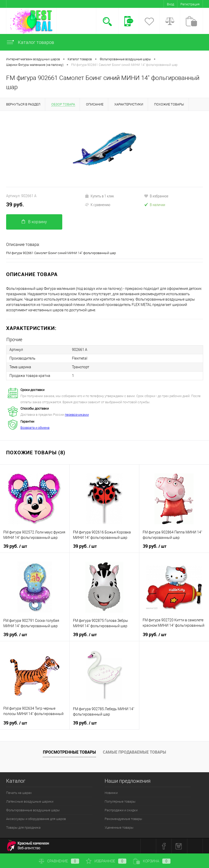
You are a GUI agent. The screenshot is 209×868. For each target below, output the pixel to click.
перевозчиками (77, 415)
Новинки (111, 793)
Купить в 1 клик (99, 196)
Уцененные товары (119, 828)
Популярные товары (120, 801)
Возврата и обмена (35, 428)
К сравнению (97, 205)
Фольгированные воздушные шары (33, 810)
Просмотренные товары (69, 752)
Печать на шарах (19, 793)
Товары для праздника (23, 828)
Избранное (106, 861)
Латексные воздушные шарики (30, 801)
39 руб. (15, 204)
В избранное (156, 196)
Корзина (152, 861)
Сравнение (59, 861)
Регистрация (190, 4)
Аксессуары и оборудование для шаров (36, 819)
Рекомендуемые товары (123, 819)
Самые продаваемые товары (134, 752)
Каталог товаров (30, 42)
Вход (170, 4)
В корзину (34, 222)
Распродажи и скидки (121, 810)
